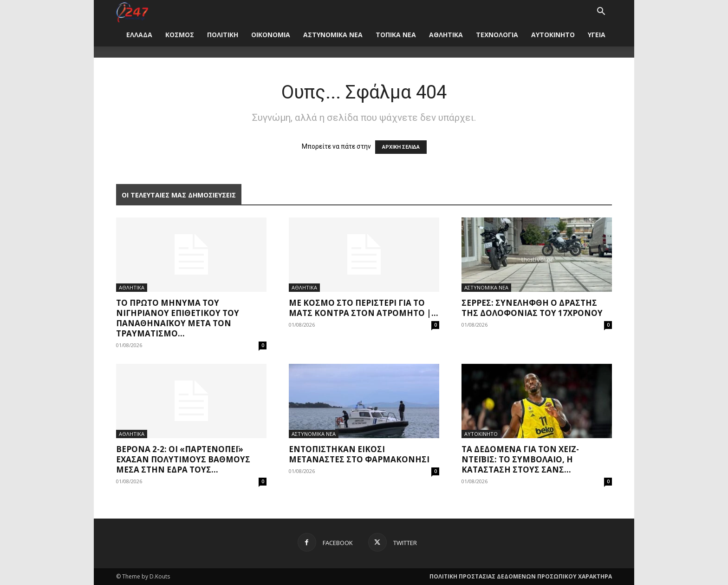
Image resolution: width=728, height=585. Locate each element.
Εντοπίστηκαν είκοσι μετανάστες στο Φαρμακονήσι (359, 454)
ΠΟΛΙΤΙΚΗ (223, 35)
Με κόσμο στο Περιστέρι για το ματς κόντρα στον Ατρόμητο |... (364, 308)
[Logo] (132, 11)
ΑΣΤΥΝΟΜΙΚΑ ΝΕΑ (333, 35)
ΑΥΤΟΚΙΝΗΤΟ (553, 35)
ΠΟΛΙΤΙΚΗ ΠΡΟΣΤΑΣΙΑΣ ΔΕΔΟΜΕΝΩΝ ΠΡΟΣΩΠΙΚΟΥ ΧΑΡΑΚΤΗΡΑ (521, 576)
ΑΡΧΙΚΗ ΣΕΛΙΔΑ (401, 147)
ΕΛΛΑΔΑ (139, 35)
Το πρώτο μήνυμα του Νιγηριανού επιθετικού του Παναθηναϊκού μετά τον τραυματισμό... (178, 318)
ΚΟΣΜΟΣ (180, 35)
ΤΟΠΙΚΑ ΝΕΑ (396, 35)
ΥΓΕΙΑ (597, 35)
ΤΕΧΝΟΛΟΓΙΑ (497, 35)
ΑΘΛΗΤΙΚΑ (446, 35)
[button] (601, 12)
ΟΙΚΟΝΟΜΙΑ (271, 35)
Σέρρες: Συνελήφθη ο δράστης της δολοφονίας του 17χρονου (532, 308)
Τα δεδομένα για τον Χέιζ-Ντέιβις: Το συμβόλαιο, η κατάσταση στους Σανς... (520, 459)
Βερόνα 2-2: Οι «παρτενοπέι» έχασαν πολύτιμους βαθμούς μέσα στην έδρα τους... (183, 459)
